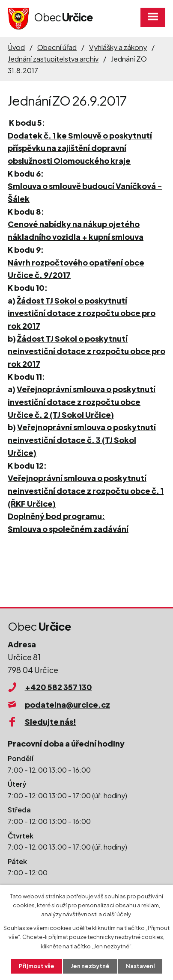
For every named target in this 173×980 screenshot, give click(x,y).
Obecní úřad (57, 47)
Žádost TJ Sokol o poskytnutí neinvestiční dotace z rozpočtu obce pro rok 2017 (86, 351)
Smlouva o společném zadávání (68, 529)
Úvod (16, 47)
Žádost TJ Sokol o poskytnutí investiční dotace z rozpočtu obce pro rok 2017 (82, 313)
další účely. (117, 914)
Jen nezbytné (90, 966)
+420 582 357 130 (58, 687)
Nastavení (140, 966)
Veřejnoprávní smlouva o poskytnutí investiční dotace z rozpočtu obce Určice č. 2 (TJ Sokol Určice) (82, 401)
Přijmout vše (37, 966)
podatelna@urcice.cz (67, 704)
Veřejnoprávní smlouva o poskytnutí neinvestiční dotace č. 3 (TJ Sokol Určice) (82, 440)
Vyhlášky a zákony (118, 47)
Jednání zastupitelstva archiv (53, 59)
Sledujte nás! (51, 722)
